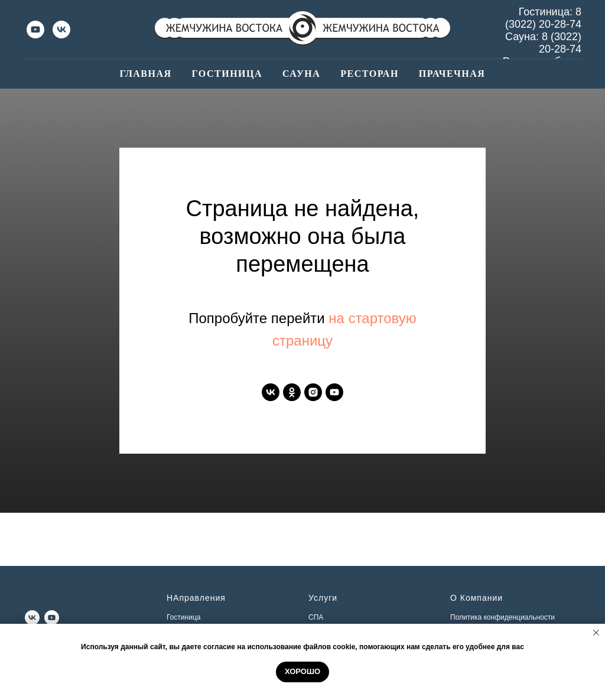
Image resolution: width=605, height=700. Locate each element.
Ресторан (370, 74)
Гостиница (227, 74)
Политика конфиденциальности (502, 617)
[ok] (292, 392)
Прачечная (452, 74)
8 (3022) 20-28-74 (543, 18)
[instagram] (313, 392)
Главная (146, 74)
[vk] (61, 30)
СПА (316, 617)
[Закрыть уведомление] (596, 633)
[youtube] (35, 30)
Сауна (301, 74)
